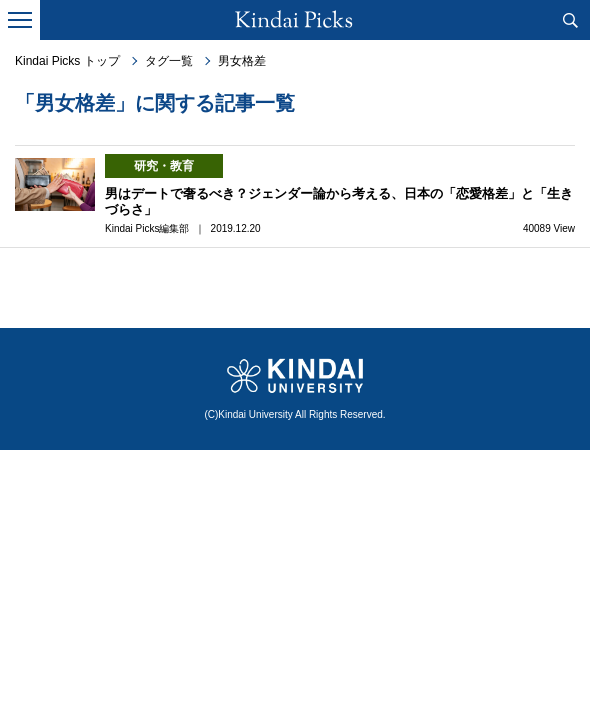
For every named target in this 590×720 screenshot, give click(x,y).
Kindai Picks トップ (67, 61)
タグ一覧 (169, 61)
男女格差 (242, 61)
